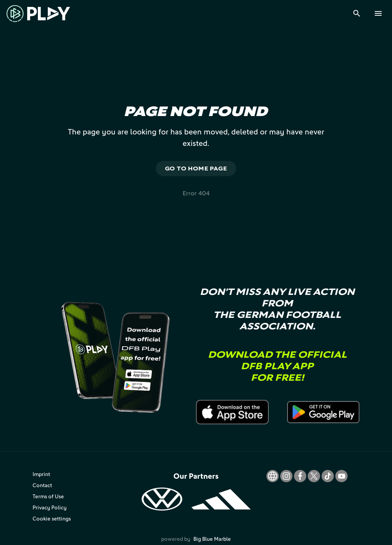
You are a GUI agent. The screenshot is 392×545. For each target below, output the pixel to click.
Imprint (41, 474)
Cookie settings (52, 518)
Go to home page (196, 168)
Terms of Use (48, 496)
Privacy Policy (50, 507)
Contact (42, 485)
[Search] (357, 13)
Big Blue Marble (212, 539)
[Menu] (378, 13)
